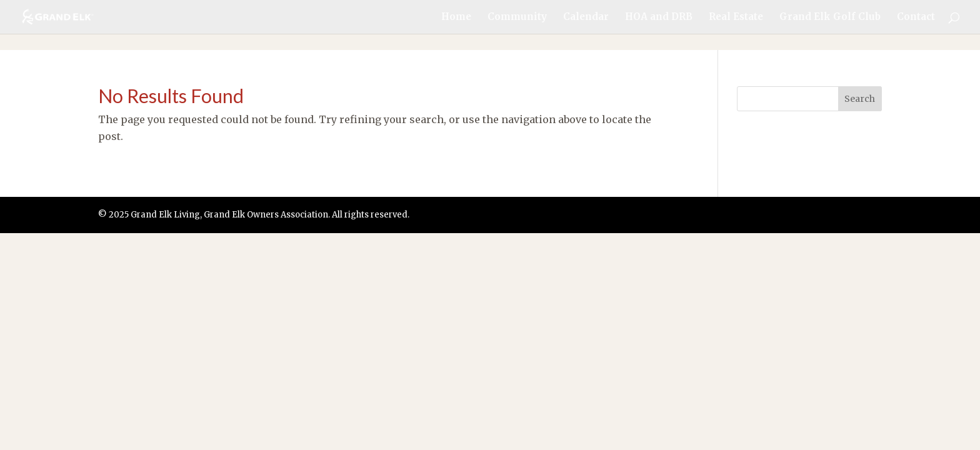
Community (517, 17)
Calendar (586, 17)
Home (456, 17)
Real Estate (736, 17)
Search (860, 99)
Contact (916, 17)
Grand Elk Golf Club (830, 17)
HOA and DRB (659, 17)
